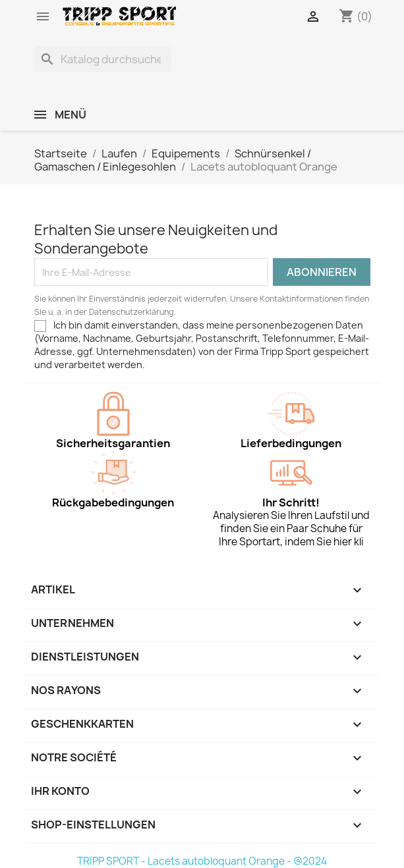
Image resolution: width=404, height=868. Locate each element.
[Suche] (103, 59)
